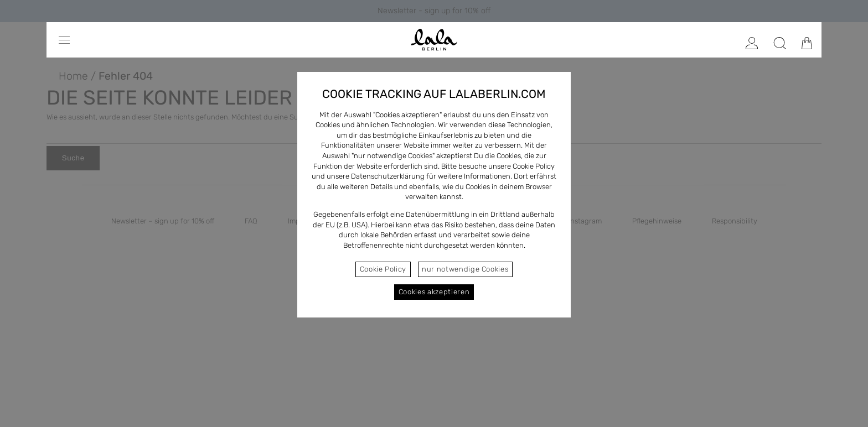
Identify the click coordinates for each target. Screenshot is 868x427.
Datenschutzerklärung (388, 176)
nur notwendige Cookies (465, 269)
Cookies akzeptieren (434, 292)
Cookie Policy (383, 269)
